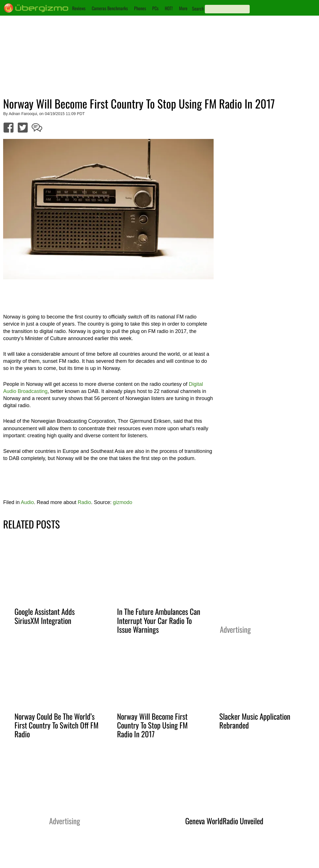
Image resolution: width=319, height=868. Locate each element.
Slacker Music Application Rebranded (255, 721)
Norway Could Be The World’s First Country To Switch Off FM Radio (57, 725)
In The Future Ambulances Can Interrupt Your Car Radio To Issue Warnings (159, 620)
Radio (84, 502)
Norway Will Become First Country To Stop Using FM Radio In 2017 (152, 725)
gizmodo (122, 502)
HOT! (169, 8)
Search (198, 9)
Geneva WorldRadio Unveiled (224, 821)
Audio (27, 502)
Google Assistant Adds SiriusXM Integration (45, 616)
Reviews (79, 8)
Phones (140, 8)
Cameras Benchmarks (110, 8)
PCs (155, 8)
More (183, 8)
